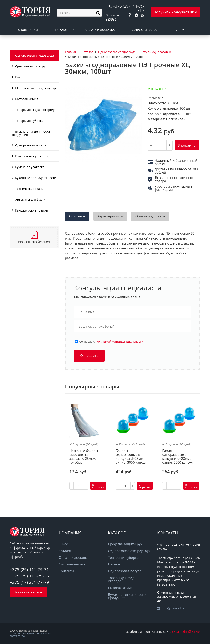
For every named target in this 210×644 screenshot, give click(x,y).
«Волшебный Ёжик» (186, 632)
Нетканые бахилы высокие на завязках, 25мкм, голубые (84, 457)
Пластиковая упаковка (32, 156)
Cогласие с (111, 342)
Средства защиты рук (31, 66)
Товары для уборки (29, 121)
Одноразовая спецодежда (35, 55)
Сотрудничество (145, 30)
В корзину (187, 145)
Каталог (61, 30)
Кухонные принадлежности (36, 178)
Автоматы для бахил (30, 199)
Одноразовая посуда (31, 145)
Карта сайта (17, 636)
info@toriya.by (173, 608)
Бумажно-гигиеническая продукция (32, 133)
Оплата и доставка (100, 30)
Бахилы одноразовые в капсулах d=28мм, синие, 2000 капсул (177, 457)
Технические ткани (29, 189)
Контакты (66, 571)
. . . (177, 30)
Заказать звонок (112, 17)
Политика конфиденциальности (30, 633)
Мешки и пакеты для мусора (36, 88)
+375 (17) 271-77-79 (29, 582)
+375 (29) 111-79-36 (29, 576)
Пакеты (21, 77)
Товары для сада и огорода (35, 110)
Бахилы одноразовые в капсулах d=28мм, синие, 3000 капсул (131, 457)
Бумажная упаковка (30, 167)
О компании (28, 30)
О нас (63, 544)
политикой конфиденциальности (119, 342)
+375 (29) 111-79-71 (129, 8)
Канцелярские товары (32, 210)
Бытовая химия (27, 99)
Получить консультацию (175, 12)
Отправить (89, 356)
